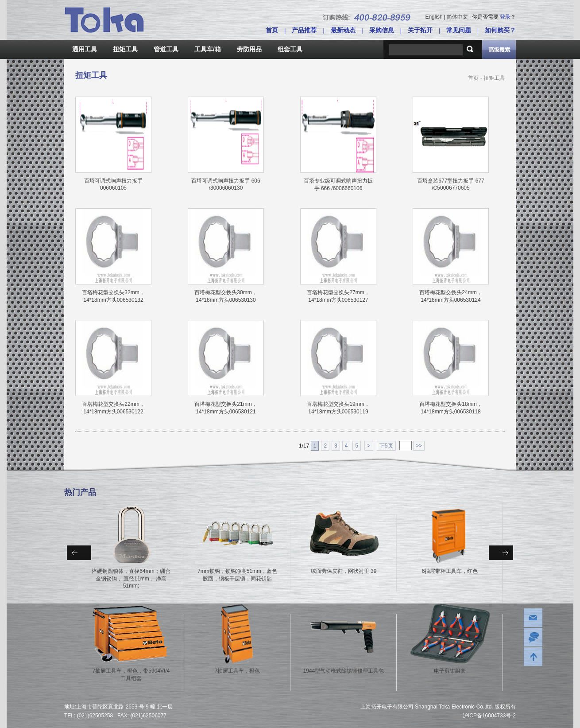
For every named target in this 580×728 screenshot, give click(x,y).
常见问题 (459, 30)
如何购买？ (500, 30)
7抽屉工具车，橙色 (238, 671)
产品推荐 (304, 30)
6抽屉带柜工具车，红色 (450, 571)
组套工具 (290, 49)
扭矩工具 (125, 49)
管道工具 (166, 49)
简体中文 (457, 17)
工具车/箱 (208, 49)
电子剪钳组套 (450, 671)
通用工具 (85, 49)
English (434, 17)
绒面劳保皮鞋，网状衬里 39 (344, 571)
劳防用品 (249, 49)
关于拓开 (420, 30)
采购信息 (382, 30)
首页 (272, 30)
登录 (505, 17)
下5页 (386, 446)
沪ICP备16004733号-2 (489, 716)
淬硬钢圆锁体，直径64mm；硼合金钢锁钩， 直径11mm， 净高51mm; (131, 578)
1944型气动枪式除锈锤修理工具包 (344, 671)
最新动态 (343, 30)
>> (419, 446)
